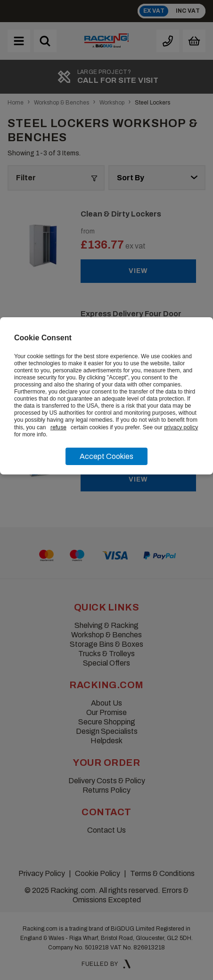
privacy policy (181, 427)
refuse (58, 427)
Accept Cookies (106, 456)
